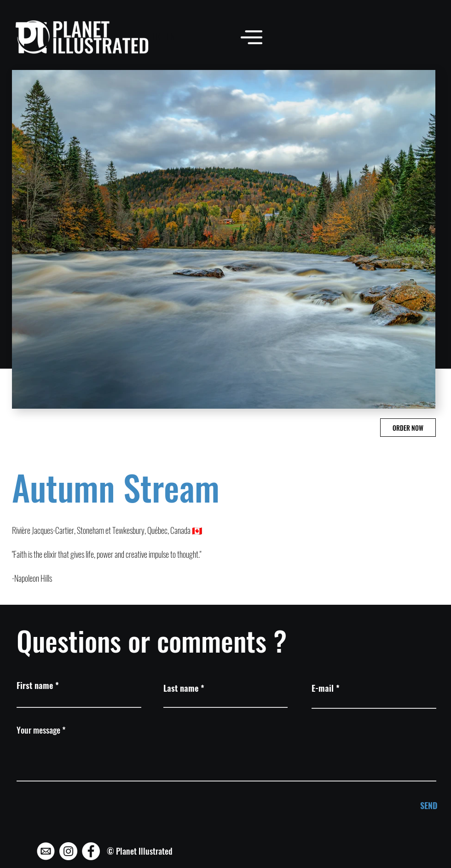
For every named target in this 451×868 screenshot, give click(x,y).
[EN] (171, 37)
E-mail (323, 688)
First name (35, 685)
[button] (252, 37)
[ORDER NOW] (408, 428)
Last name (181, 688)
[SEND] (407, 806)
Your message (38, 730)
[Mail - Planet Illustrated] (46, 851)
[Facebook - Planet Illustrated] (91, 851)
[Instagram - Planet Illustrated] (68, 851)
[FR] (156, 37)
